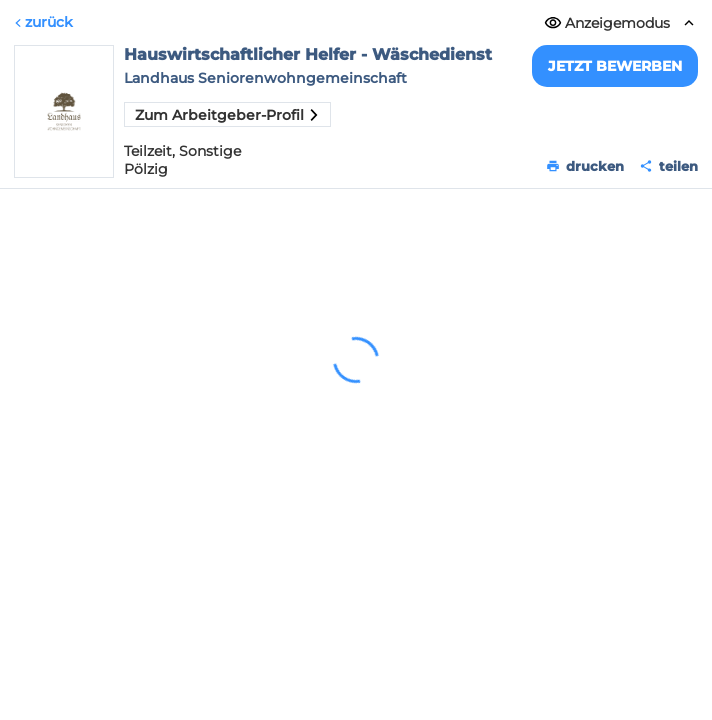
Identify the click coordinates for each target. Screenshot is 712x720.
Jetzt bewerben (615, 66)
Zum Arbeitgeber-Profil (227, 115)
